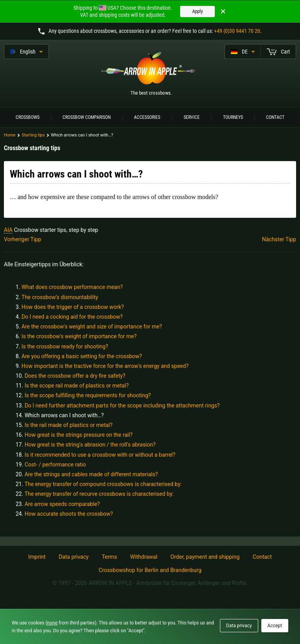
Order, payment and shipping (205, 557)
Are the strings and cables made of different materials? (91, 474)
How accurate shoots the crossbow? (69, 514)
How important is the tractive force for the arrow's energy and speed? (105, 366)
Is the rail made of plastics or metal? (69, 425)
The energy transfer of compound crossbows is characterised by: (103, 484)
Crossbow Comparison (87, 117)
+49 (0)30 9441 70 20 (237, 31)
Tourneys (233, 117)
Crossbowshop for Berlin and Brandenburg (150, 570)
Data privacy (74, 557)
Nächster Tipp (279, 239)
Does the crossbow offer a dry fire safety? (75, 376)
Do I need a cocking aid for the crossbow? (72, 317)
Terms (109, 557)
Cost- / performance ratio (55, 465)
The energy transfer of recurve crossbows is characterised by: (99, 494)
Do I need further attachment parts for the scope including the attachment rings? (122, 405)
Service (192, 117)
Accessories (147, 117)
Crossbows (28, 117)
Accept (275, 626)
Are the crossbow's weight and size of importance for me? (92, 326)
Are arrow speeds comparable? (62, 504)
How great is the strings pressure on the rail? (79, 435)
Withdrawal (144, 557)
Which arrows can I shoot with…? (64, 415)
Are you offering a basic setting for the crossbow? (82, 356)
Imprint (37, 557)
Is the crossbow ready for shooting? (65, 346)
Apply (197, 11)
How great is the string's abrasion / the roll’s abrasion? (90, 445)
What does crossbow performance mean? (72, 287)
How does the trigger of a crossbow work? (73, 307)
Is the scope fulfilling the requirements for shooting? (88, 395)
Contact (275, 117)
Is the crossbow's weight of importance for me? (79, 336)
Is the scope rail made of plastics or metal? (77, 386)
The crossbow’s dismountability (60, 297)
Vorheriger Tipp (22, 239)
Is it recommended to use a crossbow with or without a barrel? (100, 455)
